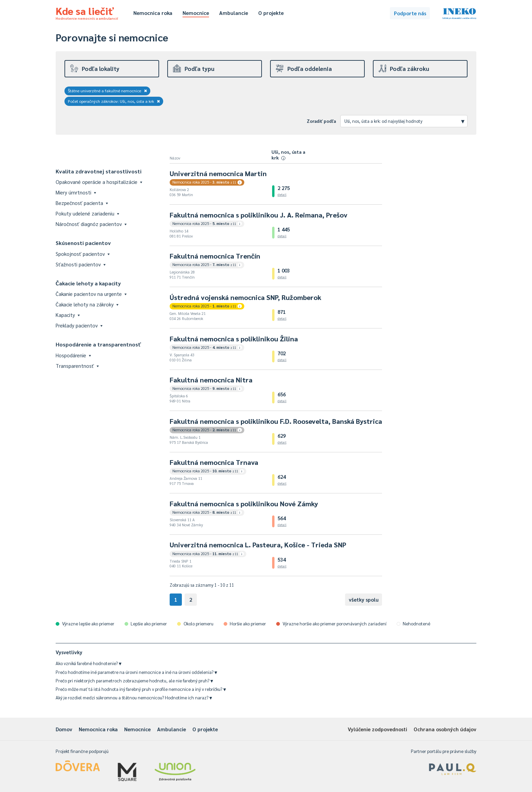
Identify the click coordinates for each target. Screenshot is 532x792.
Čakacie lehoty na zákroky (87, 304)
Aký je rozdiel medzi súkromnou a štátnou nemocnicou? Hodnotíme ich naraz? (134, 697)
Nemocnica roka (153, 13)
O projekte (271, 13)
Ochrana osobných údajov (445, 729)
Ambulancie (234, 13)
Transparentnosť (77, 366)
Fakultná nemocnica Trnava (214, 462)
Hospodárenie (73, 355)
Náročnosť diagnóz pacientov (91, 224)
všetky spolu (364, 599)
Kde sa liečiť (87, 12)
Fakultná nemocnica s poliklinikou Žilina (234, 339)
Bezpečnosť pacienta (82, 203)
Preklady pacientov (79, 325)
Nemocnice (196, 13)
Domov (64, 729)
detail (282, 194)
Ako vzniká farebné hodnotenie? (89, 663)
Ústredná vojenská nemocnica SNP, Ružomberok (245, 297)
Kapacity (68, 315)
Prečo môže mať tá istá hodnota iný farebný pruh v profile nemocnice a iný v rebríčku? (141, 689)
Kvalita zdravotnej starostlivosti (99, 171)
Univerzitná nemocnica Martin (218, 173)
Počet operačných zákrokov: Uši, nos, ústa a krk (114, 101)
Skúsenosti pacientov (83, 243)
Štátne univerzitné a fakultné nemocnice (108, 91)
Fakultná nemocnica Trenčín (215, 256)
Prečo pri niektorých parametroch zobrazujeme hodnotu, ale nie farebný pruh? (134, 681)
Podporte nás (410, 13)
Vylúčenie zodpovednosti (377, 729)
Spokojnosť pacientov (83, 254)
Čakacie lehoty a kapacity (88, 283)
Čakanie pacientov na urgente (91, 294)
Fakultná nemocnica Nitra (211, 380)
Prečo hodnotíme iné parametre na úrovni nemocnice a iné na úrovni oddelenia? (136, 672)
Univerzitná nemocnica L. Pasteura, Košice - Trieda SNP (258, 545)
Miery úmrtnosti (76, 192)
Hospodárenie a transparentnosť (98, 344)
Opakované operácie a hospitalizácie (99, 182)
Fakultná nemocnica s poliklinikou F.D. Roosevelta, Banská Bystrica (276, 421)
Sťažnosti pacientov (81, 264)
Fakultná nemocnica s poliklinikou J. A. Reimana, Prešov (259, 215)
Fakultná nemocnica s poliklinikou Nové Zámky (244, 504)
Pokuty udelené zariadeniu (87, 213)
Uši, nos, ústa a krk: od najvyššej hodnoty (404, 121)
